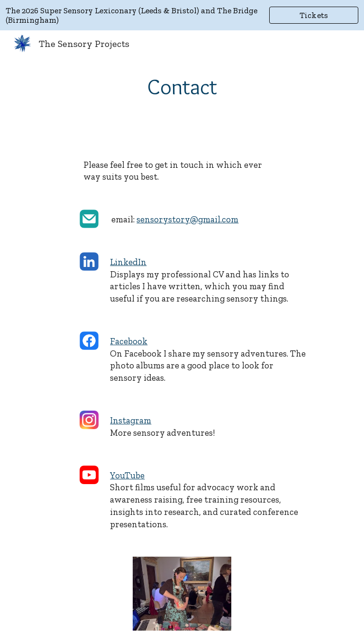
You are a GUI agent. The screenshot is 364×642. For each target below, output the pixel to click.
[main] (182, 87)
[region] (182, 15)
